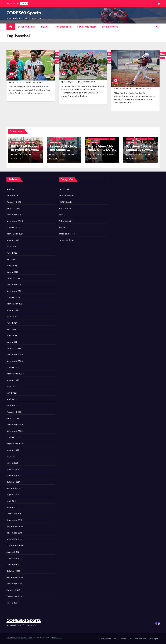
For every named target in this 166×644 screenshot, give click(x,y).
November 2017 (14, 565)
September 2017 (15, 577)
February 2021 (14, 514)
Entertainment (27, 27)
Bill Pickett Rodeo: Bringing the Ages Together (25, 150)
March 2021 (12, 507)
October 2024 (13, 297)
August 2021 (13, 495)
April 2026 (12, 189)
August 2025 (13, 240)
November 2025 (15, 221)
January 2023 (13, 418)
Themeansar (57, 638)
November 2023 (15, 361)
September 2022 (15, 444)
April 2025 (12, 266)
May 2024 (11, 329)
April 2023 (12, 399)
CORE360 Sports (24, 13)
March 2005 (13, 603)
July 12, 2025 (18, 82)
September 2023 (15, 374)
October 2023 (13, 367)
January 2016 (13, 590)
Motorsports (63, 27)
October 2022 (13, 437)
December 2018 (14, 533)
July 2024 (11, 316)
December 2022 (15, 425)
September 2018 (15, 546)
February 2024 (14, 348)
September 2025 (15, 234)
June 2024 (12, 323)
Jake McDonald (35, 82)
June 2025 (12, 253)
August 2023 (13, 380)
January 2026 (13, 208)
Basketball (93, 139)
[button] (157, 27)
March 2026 (13, 196)
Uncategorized (56, 142)
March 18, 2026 (59, 154)
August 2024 (13, 310)
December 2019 (14, 520)
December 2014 (14, 596)
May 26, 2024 (70, 82)
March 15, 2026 (98, 154)
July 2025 (11, 246)
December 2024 (15, 285)
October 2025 (13, 227)
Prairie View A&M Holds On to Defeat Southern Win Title (102, 150)
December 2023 (15, 355)
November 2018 (14, 539)
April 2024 (12, 336)
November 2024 (15, 291)
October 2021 (13, 482)
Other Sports (110, 27)
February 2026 (14, 202)
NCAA (44, 27)
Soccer (62, 227)
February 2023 (14, 412)
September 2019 (15, 526)
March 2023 (12, 406)
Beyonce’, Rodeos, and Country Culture (63, 150)
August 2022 (13, 450)
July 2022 (11, 456)
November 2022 (15, 431)
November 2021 (14, 476)
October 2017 (13, 571)
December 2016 (14, 584)
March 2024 (12, 342)
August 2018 (13, 552)
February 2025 (14, 278)
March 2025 (12, 272)
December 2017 (14, 558)
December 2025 (15, 215)
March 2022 (12, 463)
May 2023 (11, 393)
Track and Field (86, 27)
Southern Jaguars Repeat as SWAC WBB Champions (139, 150)
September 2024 (15, 304)
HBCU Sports (104, 139)
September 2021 (15, 488)
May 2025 (11, 259)
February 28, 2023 (125, 89)
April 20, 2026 (21, 154)
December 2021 (14, 469)
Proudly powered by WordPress (19, 638)
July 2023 (11, 386)
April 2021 (12, 501)
